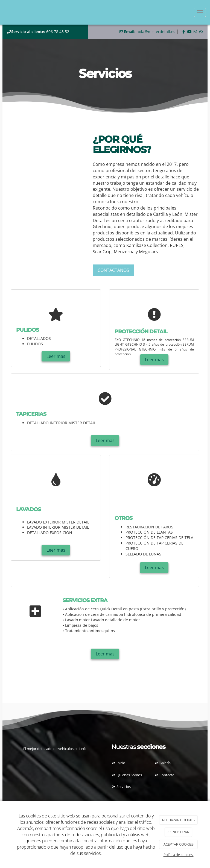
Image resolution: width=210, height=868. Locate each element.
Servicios (121, 787)
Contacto (164, 775)
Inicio (118, 763)
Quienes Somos (127, 775)
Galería (162, 763)
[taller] (48, 156)
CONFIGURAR (178, 832)
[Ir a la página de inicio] (3, 12)
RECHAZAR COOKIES (178, 820)
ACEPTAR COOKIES (179, 844)
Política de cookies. (179, 855)
